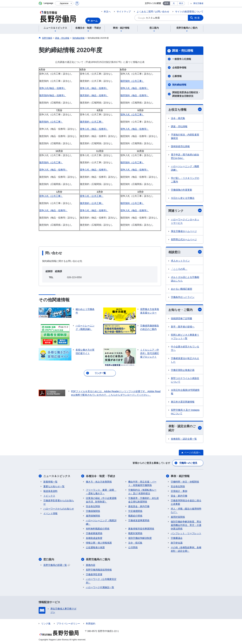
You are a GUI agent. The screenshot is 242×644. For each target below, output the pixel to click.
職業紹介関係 (135, 516)
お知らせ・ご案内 (185, 310)
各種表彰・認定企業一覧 (184, 439)
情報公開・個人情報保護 (99, 543)
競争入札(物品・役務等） (53, 88)
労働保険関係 (93, 511)
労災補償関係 (135, 511)
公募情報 (177, 76)
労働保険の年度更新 (182, 190)
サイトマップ (124, 12)
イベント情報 (50, 513)
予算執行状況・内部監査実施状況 (185, 136)
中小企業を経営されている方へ (185, 348)
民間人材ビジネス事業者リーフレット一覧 (185, 337)
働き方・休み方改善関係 (99, 482)
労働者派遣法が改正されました (185, 360)
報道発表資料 (50, 491)
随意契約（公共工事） (132, 81)
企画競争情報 (179, 68)
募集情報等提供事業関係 (141, 529)
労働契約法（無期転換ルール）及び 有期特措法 (142, 492)
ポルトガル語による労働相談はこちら (185, 279)
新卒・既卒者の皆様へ (183, 327)
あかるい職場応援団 (182, 289)
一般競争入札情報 (182, 59)
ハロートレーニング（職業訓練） (185, 168)
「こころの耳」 (179, 269)
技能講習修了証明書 (182, 318)
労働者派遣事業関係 (139, 520)
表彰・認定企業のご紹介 (185, 428)
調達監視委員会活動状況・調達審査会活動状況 (186, 94)
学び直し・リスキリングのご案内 (185, 180)
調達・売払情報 (183, 51)
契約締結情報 (179, 85)
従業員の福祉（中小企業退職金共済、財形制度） (101, 500)
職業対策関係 (135, 533)
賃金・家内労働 (179, 496)
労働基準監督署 (94, 574)
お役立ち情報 (185, 109)
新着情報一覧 (50, 482)
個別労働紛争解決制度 (140, 538)
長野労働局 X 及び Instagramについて (185, 412)
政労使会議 (177, 543)
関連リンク (185, 211)
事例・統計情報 (180, 476)
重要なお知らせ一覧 (54, 486)
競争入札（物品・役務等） (94, 88)
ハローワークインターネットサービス (185, 221)
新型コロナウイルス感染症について (185, 380)
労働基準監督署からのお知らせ (59, 502)
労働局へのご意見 (188, 463)
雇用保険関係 (93, 516)
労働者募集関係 (94, 533)
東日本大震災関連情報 (183, 402)
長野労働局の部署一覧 (57, 565)
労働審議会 (177, 538)
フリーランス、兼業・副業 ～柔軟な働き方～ (101, 492)
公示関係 (133, 547)
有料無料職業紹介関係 (98, 529)
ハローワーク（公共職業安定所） (101, 581)
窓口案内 (49, 559)
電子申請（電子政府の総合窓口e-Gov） (185, 156)
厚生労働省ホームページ (184, 231)
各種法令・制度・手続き (101, 476)
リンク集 (46, 624)
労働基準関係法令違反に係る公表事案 (186, 502)
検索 (197, 18)
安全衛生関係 (93, 506)
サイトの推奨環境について (189, 12)
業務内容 (91, 565)
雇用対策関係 (178, 517)
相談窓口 (185, 252)
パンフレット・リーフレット (186, 533)
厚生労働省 (198, 3)
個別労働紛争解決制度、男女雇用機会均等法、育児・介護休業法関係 (186, 525)
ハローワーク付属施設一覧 (100, 587)
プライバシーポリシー (68, 624)
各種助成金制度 (94, 538)
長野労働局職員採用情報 (99, 570)
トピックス (49, 496)
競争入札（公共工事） (132, 115)
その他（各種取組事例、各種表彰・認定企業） (186, 549)
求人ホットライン (180, 261)
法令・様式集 (178, 118)
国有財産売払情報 (180, 146)
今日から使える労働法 (183, 198)
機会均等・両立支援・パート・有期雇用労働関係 (142, 483)
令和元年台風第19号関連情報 (185, 392)
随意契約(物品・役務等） (53, 95)
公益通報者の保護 (95, 547)
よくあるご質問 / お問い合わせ (153, 12)
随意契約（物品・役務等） (94, 95)
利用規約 (91, 624)
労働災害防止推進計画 (183, 370)
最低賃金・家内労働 (139, 506)
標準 (166, 3)
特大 (181, 3)
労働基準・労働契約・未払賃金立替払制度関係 (144, 500)
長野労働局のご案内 (98, 559)
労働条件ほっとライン (183, 297)
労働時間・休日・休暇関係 (185, 482)
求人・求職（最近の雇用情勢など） (186, 510)
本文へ (107, 12)
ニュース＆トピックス (57, 476)
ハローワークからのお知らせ (59, 509)
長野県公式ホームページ (184, 239)
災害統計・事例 (179, 491)
